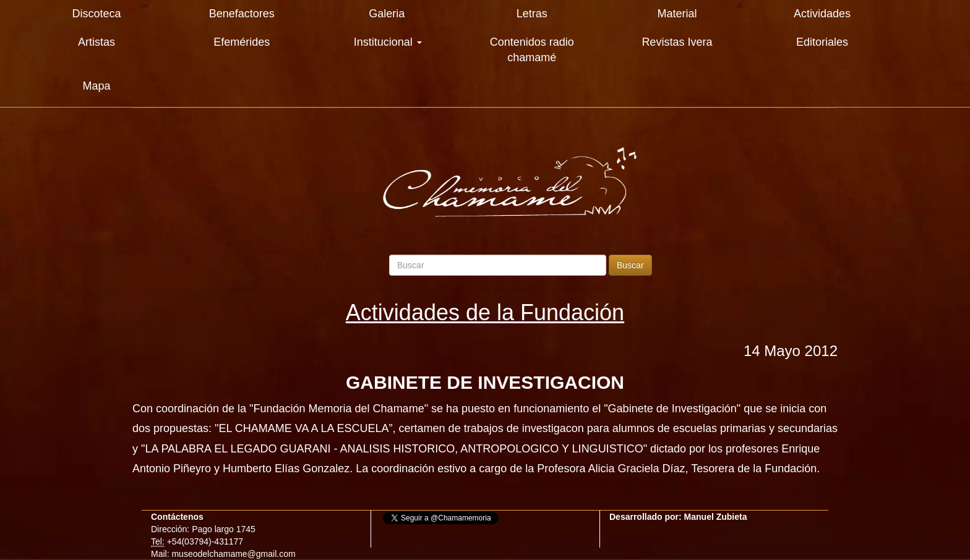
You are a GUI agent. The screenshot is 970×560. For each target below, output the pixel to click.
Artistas (97, 42)
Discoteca (97, 14)
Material (677, 14)
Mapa (97, 86)
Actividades (822, 14)
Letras (532, 14)
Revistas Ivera (677, 42)
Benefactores (242, 14)
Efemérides (242, 42)
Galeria (387, 14)
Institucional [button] (388, 42)
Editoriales (822, 42)
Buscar (630, 265)
